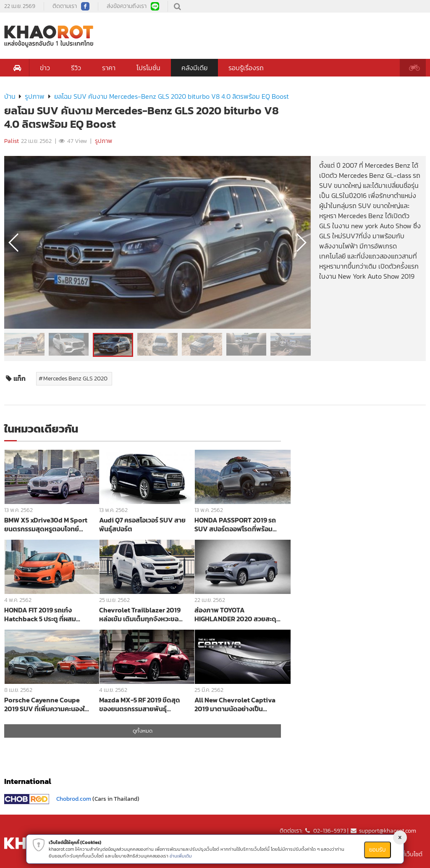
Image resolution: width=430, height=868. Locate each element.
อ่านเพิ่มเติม (181, 856)
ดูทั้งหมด (143, 731)
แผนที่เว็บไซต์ (407, 854)
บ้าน (10, 96)
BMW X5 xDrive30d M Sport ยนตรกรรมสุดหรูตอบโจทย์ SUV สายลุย (46, 524)
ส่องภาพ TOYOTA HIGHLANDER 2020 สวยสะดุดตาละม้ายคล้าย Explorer (238, 614)
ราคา (109, 68)
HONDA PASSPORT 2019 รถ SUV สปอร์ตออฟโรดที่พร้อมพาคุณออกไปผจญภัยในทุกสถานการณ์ (237, 524)
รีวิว (76, 68)
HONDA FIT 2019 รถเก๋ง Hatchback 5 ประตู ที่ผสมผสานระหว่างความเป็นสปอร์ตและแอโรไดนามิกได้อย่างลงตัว (46, 614)
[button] (301, 243)
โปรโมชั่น (148, 68)
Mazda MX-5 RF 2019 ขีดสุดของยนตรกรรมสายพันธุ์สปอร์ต (140, 704)
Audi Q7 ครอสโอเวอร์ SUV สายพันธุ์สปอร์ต (142, 524)
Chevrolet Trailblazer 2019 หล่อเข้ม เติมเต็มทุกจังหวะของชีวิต (141, 614)
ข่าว (45, 68)
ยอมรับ (378, 850)
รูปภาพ (35, 96)
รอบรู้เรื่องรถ (246, 68)
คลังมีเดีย (194, 68)
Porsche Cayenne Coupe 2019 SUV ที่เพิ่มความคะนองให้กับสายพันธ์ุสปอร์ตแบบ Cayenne (47, 704)
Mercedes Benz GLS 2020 (75, 379)
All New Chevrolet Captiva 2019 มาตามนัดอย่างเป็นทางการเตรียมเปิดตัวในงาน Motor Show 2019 (235, 704)
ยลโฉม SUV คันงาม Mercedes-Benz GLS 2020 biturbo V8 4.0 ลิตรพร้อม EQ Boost (172, 96)
